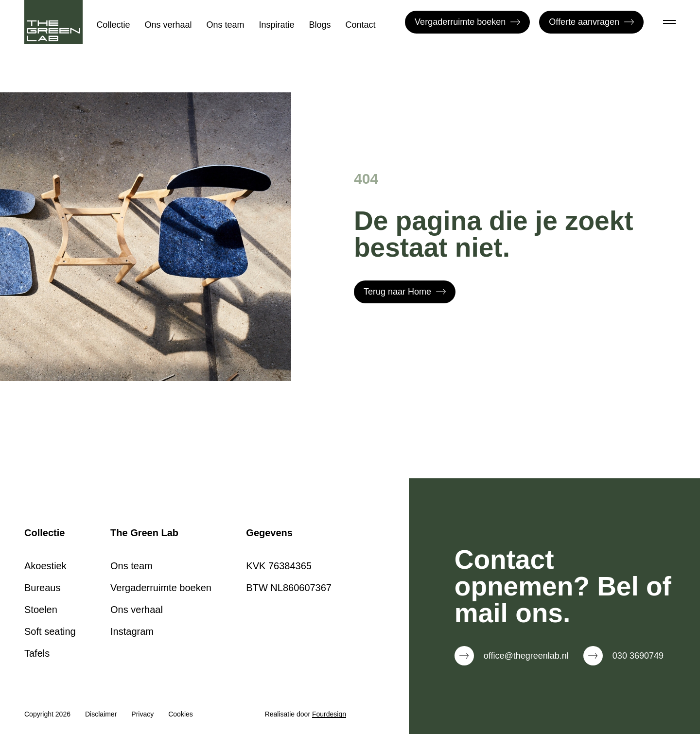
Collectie (113, 25)
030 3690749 (638, 656)
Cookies (181, 714)
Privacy (142, 714)
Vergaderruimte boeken (467, 22)
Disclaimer (101, 714)
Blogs (320, 25)
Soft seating (50, 631)
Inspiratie (277, 25)
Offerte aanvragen (591, 22)
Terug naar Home (405, 292)
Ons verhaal (168, 25)
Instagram (132, 631)
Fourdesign (329, 714)
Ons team (225, 25)
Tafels (37, 653)
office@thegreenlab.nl (526, 656)
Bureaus (43, 588)
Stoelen (41, 610)
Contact (361, 25)
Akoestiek (45, 566)
